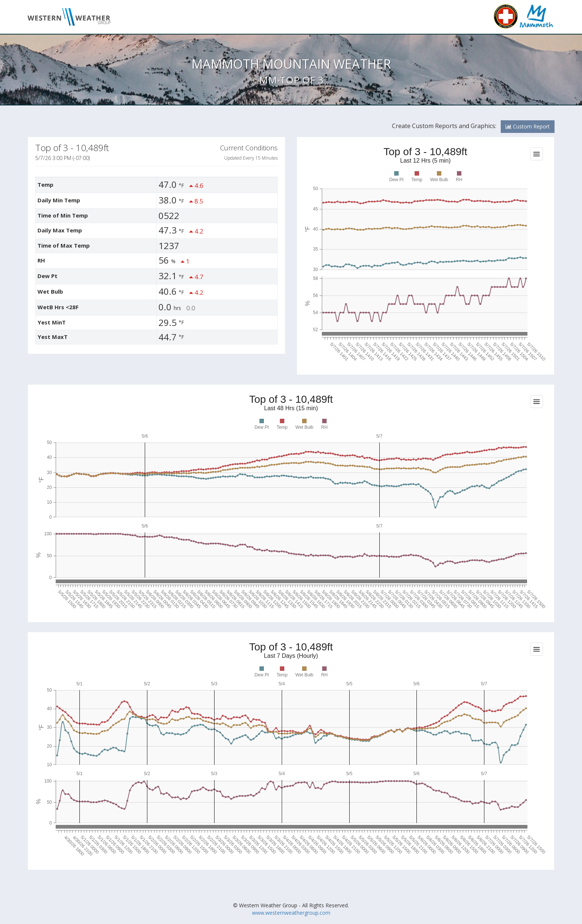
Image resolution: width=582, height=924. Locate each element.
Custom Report (528, 126)
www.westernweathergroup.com (291, 913)
